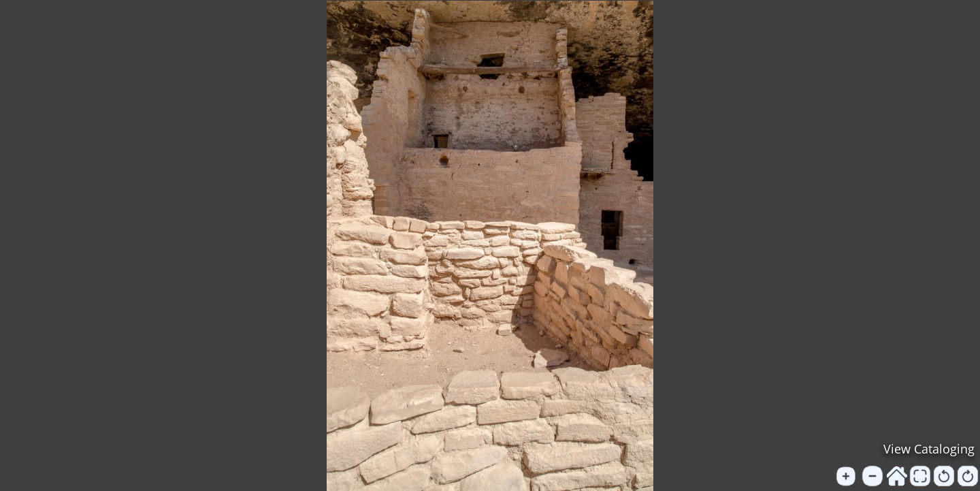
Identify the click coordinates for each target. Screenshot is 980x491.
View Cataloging (929, 449)
